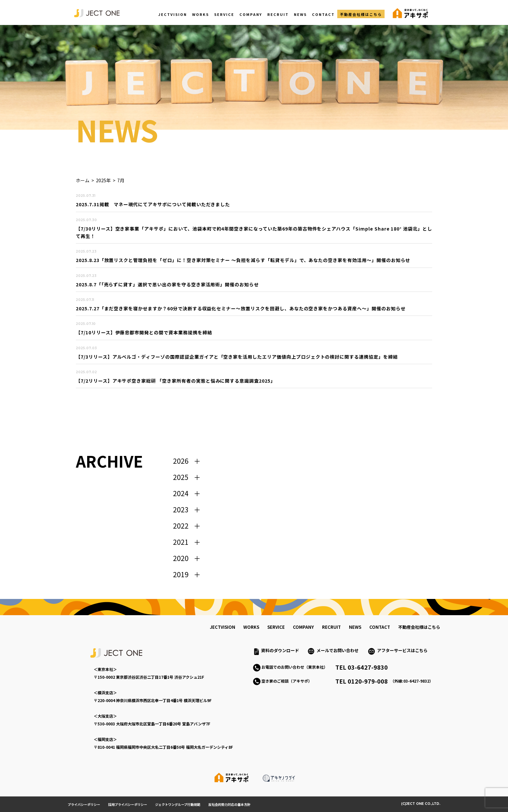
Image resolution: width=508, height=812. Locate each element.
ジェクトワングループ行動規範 (178, 804)
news (355, 627)
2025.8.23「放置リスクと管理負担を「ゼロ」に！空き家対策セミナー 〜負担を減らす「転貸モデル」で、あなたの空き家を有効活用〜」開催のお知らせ (243, 260)
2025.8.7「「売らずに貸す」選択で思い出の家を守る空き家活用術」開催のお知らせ (167, 284)
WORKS (201, 14)
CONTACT (323, 14)
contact (380, 627)
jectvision (223, 627)
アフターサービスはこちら (402, 650)
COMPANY (251, 14)
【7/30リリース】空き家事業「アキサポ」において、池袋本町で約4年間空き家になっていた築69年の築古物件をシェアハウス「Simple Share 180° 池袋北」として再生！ (254, 232)
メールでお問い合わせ (340, 650)
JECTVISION (173, 14)
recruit (331, 627)
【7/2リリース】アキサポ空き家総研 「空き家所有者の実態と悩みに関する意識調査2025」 (176, 381)
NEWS (300, 14)
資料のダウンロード (280, 650)
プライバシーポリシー (84, 804)
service (276, 627)
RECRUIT (278, 14)
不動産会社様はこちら (361, 14)
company (303, 627)
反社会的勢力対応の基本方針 (229, 804)
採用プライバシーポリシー (128, 804)
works (251, 627)
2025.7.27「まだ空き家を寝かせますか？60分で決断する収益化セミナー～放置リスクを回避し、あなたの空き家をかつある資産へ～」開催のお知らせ (241, 308)
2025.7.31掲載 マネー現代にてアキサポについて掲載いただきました (153, 204)
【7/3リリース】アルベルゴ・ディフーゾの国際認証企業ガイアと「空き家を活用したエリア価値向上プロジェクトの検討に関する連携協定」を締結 (237, 357)
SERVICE (224, 14)
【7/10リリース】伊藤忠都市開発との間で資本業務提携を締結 (144, 332)
